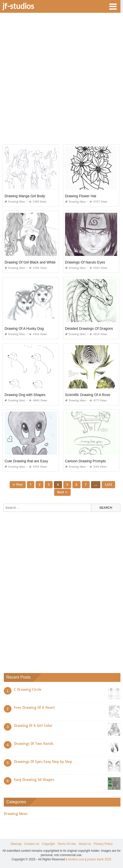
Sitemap (16, 844)
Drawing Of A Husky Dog (24, 329)
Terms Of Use (67, 844)
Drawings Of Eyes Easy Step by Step (43, 762)
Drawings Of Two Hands (34, 744)
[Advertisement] (61, 81)
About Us (85, 844)
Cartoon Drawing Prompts (86, 461)
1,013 (108, 485)
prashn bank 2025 (99, 859)
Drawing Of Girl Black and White (30, 262)
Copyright (48, 844)
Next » (62, 492)
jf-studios (18, 6)
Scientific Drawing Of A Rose (88, 395)
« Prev (18, 485)
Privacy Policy (103, 844)
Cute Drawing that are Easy (26, 461)
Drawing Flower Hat (81, 196)
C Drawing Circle (28, 690)
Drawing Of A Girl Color (33, 726)
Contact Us (32, 844)
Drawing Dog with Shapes (25, 395)
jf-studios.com (75, 859)
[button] (113, 6)
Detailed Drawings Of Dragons (89, 329)
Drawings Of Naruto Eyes (85, 262)
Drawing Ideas (15, 202)
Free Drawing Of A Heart (34, 708)
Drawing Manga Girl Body (25, 196)
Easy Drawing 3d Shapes (34, 780)
